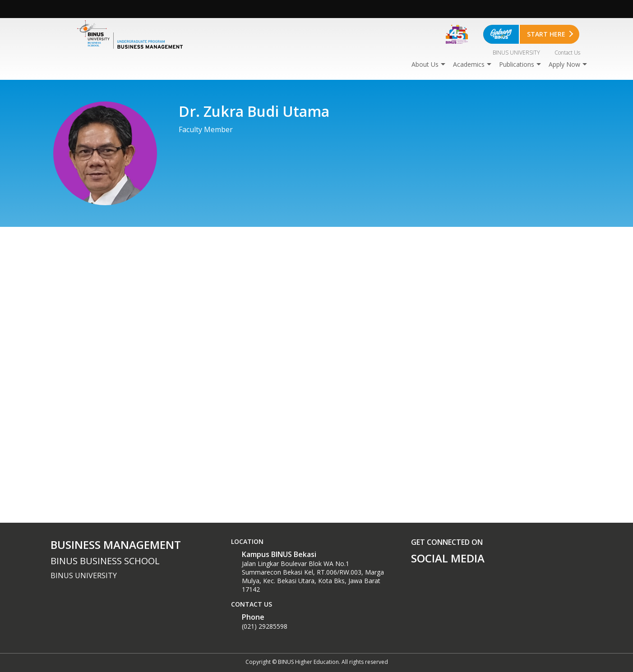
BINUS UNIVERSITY (516, 53)
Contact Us (567, 53)
